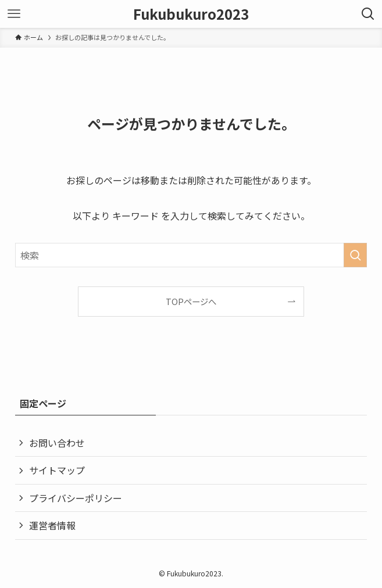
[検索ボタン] (368, 14)
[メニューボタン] (14, 14)
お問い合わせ (57, 443)
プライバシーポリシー (76, 498)
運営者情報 (52, 525)
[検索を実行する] (355, 255)
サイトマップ (57, 470)
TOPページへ (191, 301)
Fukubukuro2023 (191, 14)
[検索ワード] (191, 255)
